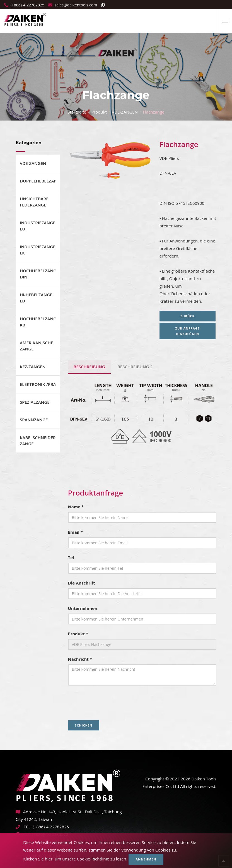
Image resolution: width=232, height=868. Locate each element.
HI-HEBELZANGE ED (36, 298)
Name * (76, 507)
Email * (75, 532)
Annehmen (146, 859)
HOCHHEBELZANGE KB (38, 322)
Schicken (84, 725)
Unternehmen (83, 608)
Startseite (77, 112)
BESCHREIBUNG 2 (135, 367)
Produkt (99, 112)
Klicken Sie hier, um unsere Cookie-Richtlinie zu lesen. (75, 859)
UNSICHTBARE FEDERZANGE (34, 202)
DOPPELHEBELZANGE (38, 181)
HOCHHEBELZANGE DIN (38, 274)
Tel (71, 557)
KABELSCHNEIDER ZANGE (38, 441)
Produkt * (78, 634)
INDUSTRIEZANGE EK (38, 250)
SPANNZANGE (34, 420)
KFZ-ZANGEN (33, 367)
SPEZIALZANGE (35, 402)
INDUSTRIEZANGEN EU (38, 226)
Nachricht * (80, 659)
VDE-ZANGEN (125, 112)
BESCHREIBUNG (89, 367)
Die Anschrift (82, 583)
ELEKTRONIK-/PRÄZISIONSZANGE (38, 384)
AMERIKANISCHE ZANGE (36, 346)
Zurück (188, 316)
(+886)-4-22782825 (27, 5)
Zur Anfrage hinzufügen (188, 331)
